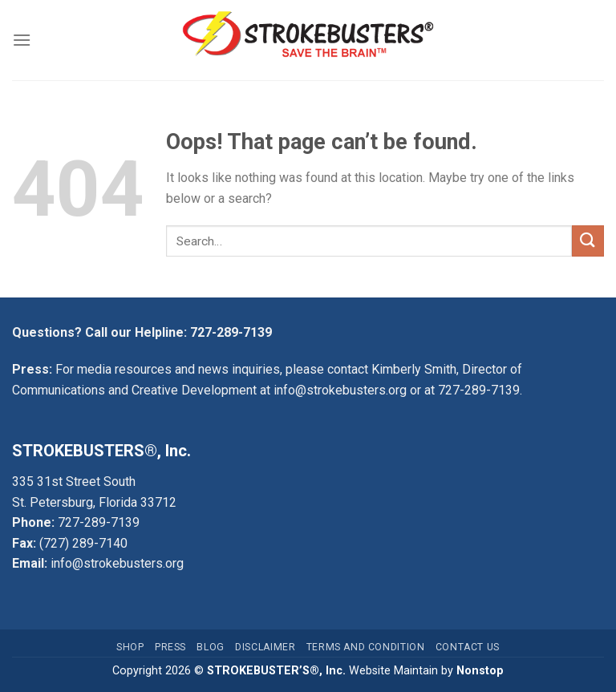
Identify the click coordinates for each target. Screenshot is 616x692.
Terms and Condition (366, 647)
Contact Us (468, 647)
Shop (130, 647)
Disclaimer (265, 647)
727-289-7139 (231, 332)
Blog (210, 647)
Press (170, 647)
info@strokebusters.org (340, 390)
